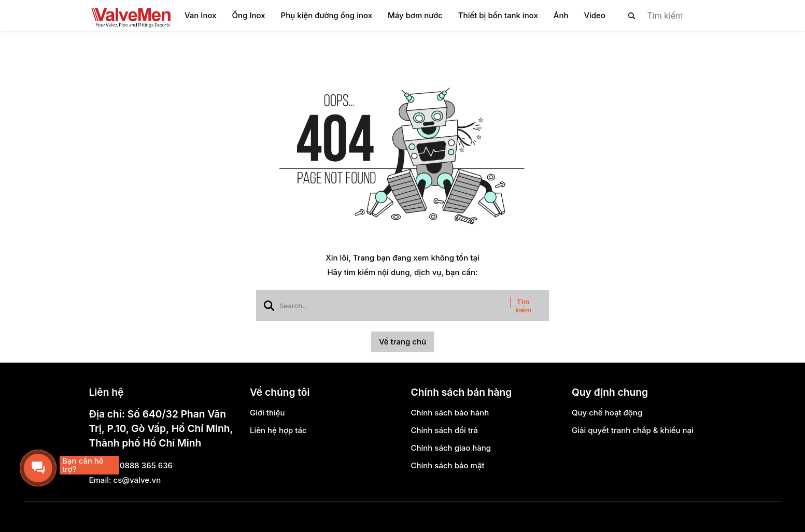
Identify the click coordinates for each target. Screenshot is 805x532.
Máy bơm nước (415, 15)
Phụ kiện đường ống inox (327, 15)
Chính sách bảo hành (450, 413)
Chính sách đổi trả (445, 430)
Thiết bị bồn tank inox (498, 15)
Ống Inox (249, 15)
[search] (664, 16)
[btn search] (632, 16)
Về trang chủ (402, 342)
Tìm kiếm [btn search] (523, 306)
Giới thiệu (267, 413)
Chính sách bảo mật (448, 465)
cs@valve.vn (137, 480)
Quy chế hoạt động (607, 413)
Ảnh (561, 15)
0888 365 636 (146, 465)
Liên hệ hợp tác (278, 430)
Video (595, 15)
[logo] (131, 16)
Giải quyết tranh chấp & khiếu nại (633, 430)
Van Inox (201, 15)
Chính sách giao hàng (451, 448)
